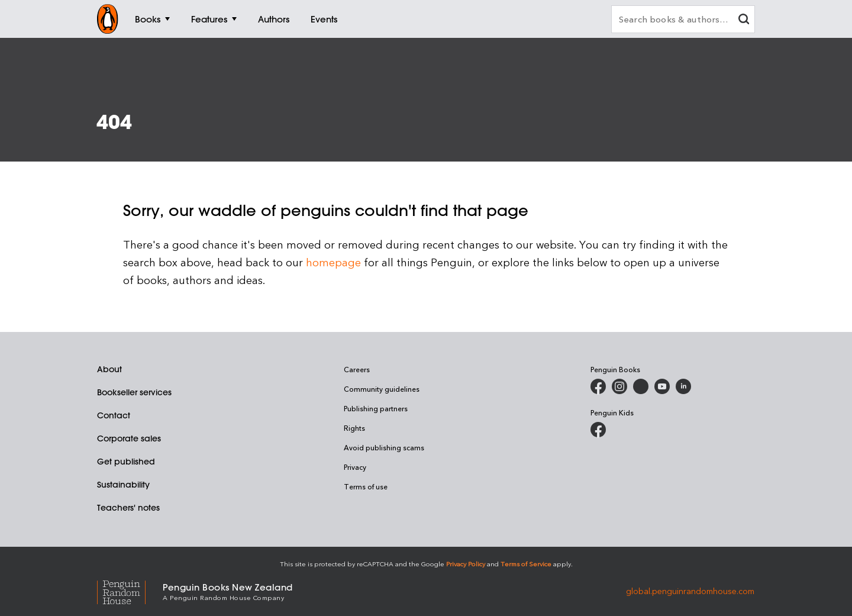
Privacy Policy (466, 564)
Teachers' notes (128, 508)
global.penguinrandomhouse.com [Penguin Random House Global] (690, 591)
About (109, 369)
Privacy (355, 467)
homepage (333, 262)
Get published (126, 462)
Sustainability (123, 485)
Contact (114, 415)
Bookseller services (134, 392)
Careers (357, 369)
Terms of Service (526, 564)
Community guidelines (382, 389)
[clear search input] (744, 20)
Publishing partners (376, 408)
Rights (354, 428)
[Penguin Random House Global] (130, 591)
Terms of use (366, 486)
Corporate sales (129, 438)
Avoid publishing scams (384, 447)
